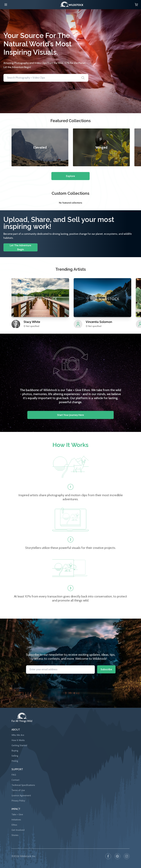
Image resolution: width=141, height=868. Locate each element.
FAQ (14, 775)
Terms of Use (18, 790)
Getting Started (19, 745)
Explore (70, 176)
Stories (15, 835)
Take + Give (17, 814)
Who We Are (18, 735)
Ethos (14, 825)
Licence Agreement (21, 795)
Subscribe (106, 669)
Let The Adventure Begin (21, 247)
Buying (15, 751)
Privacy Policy (18, 801)
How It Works (18, 740)
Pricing (15, 761)
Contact (15, 780)
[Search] (83, 78)
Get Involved (18, 830)
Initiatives (16, 820)
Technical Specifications (23, 785)
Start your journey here (70, 415)
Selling (15, 756)
